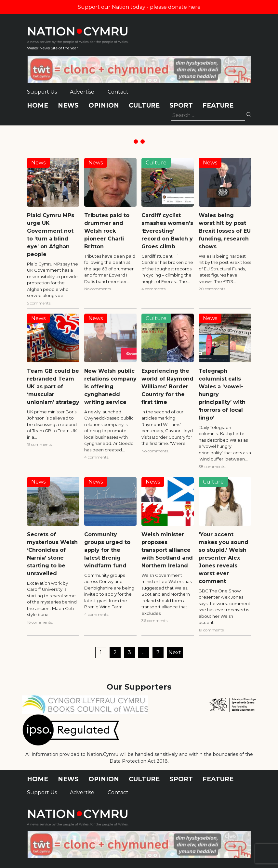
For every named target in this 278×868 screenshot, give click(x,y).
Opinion (104, 105)
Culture (144, 105)
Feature (218, 105)
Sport (181, 105)
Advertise (82, 92)
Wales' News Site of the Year (53, 48)
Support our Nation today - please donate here (139, 7)
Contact (118, 92)
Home (38, 105)
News (68, 105)
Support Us (42, 92)
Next (175, 652)
